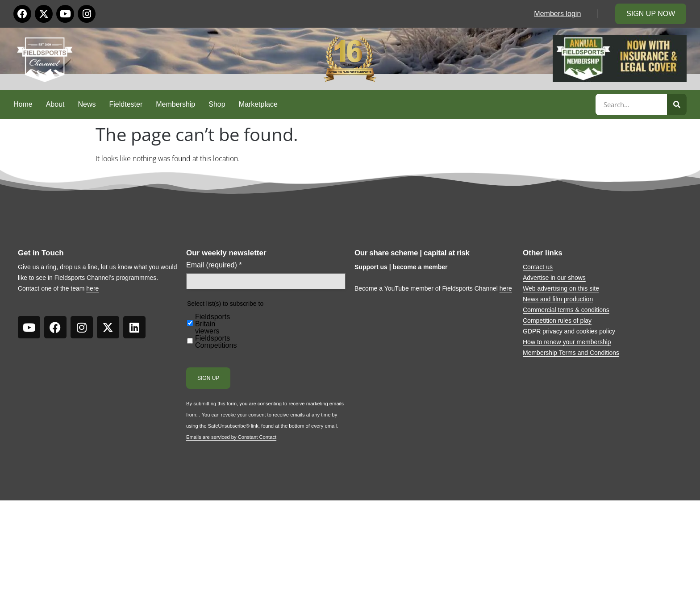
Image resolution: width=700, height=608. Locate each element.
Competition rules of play (557, 321)
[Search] (677, 104)
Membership (175, 104)
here (92, 288)
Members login (557, 14)
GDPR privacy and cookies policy (569, 331)
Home (23, 104)
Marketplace (258, 104)
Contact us (538, 267)
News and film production (558, 299)
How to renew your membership (567, 342)
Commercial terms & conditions (566, 310)
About (55, 104)
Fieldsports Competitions (216, 342)
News (87, 104)
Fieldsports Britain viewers (212, 324)
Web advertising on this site (561, 288)
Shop (217, 104)
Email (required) (214, 265)
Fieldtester (126, 104)
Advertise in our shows (554, 278)
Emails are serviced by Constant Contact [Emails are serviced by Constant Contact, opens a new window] (231, 437)
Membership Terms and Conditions (571, 353)
